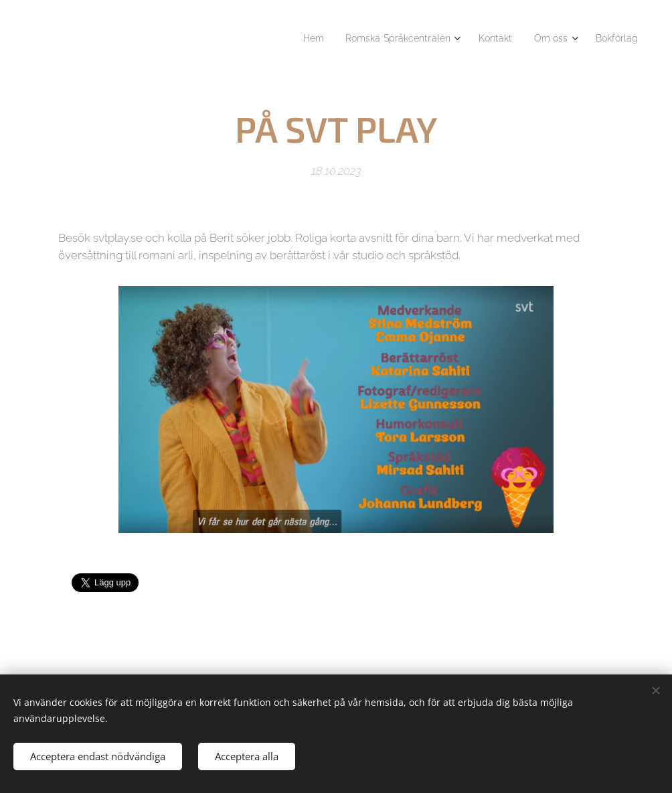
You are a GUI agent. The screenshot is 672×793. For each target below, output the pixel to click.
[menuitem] (293, 38)
